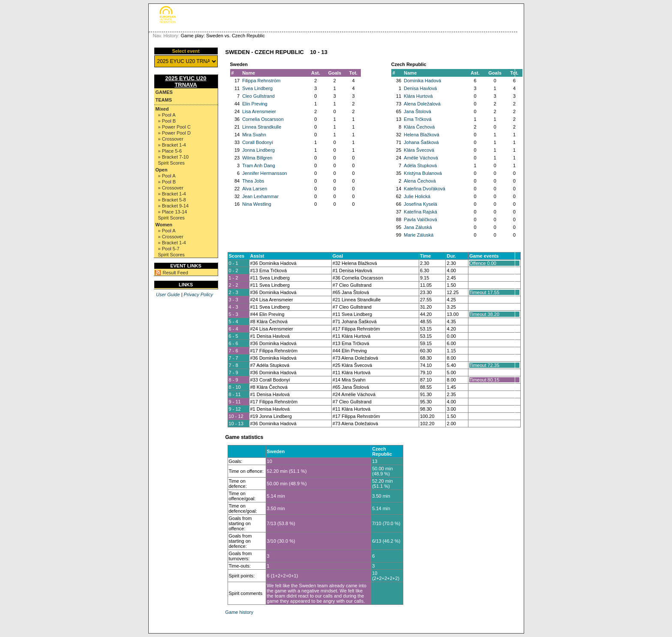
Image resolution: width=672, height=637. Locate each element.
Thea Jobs (253, 181)
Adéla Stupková (420, 165)
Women (164, 225)
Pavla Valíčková (420, 219)
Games (164, 92)
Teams (164, 100)
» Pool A (167, 115)
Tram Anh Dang (259, 165)
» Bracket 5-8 (172, 200)
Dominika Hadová (422, 81)
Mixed (162, 109)
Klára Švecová (419, 150)
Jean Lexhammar (260, 196)
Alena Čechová (420, 181)
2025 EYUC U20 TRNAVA (186, 81)
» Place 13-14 (173, 212)
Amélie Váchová (421, 158)
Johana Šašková (421, 142)
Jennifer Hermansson (265, 173)
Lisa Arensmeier (259, 111)
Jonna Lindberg (258, 150)
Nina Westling (257, 204)
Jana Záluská (418, 227)
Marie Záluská (418, 235)
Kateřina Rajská (420, 212)
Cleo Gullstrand (258, 96)
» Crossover (171, 139)
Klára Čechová (419, 127)
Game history (239, 612)
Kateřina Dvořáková (424, 189)
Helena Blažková (421, 135)
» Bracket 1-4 (172, 145)
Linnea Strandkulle (262, 127)
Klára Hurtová (418, 96)
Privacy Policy (198, 294)
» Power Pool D (174, 133)
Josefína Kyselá (420, 204)
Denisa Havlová (420, 88)
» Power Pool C (174, 127)
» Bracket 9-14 (174, 206)
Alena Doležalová (422, 104)
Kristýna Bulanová (423, 173)
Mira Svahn (254, 135)
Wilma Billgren (257, 158)
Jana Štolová (417, 111)
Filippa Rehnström (261, 81)
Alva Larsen (255, 189)
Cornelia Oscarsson (263, 119)
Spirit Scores (171, 163)
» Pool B (167, 121)
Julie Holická (417, 196)
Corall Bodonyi (258, 142)
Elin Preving (255, 104)
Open (162, 170)
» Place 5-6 (170, 151)
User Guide (168, 294)
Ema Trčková (417, 119)
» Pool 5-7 (169, 249)
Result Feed (175, 273)
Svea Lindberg (257, 88)
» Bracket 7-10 (174, 157)
